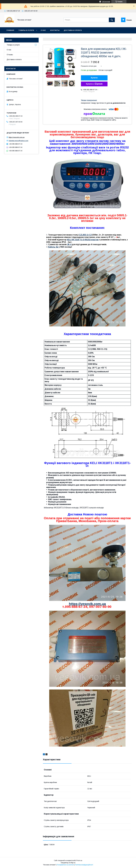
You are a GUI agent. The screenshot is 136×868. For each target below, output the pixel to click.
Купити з (94, 84)
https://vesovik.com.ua (87, 604)
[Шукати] (112, 20)
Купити (94, 78)
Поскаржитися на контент (65, 865)
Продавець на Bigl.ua (68, 863)
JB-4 (69, 244)
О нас (43, 30)
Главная (10, 30)
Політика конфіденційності (84, 865)
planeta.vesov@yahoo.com (19, 141)
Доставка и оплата (73, 30)
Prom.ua (79, 861)
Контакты (55, 30)
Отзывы (10, 55)
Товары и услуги (26, 30)
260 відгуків (106, 2)
